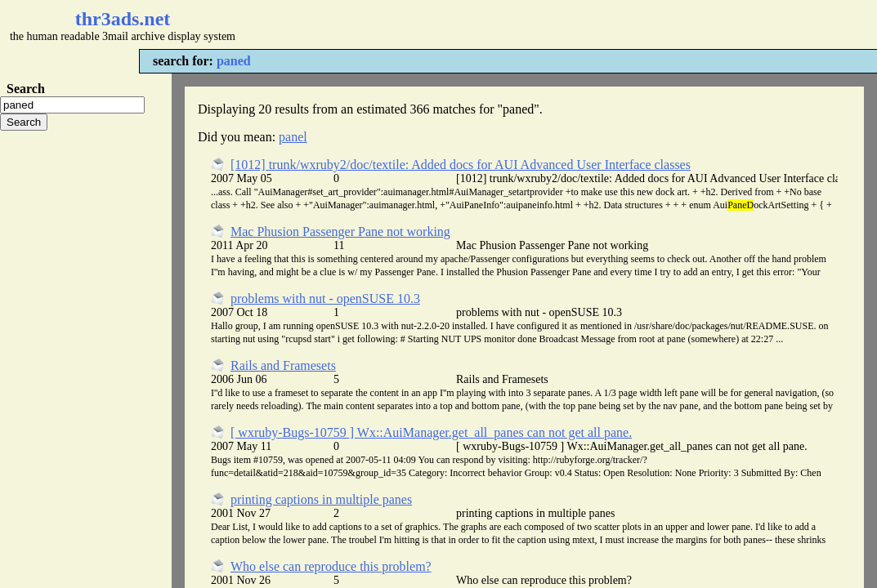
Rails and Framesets (283, 365)
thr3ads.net (123, 19)
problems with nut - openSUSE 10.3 (325, 298)
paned (234, 61)
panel (293, 137)
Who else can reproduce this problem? (331, 566)
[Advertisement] (487, 24)
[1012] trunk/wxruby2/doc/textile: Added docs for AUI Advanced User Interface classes (461, 165)
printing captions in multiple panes (321, 499)
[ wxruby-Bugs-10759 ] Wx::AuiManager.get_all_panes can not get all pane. (431, 432)
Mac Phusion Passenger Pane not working (340, 232)
